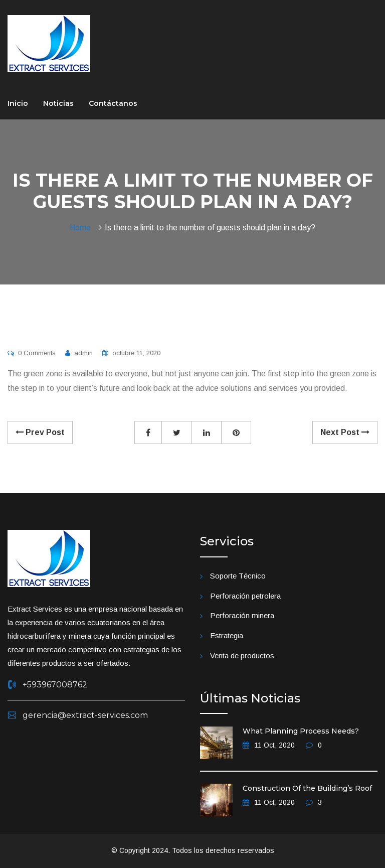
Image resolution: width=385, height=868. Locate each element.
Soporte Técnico (238, 576)
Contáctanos (113, 103)
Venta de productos (242, 656)
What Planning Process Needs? (301, 731)
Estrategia (227, 635)
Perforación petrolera (245, 596)
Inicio (18, 103)
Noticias (58, 103)
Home (82, 228)
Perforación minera (242, 615)
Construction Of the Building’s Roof (307, 788)
